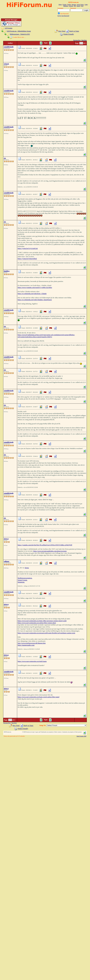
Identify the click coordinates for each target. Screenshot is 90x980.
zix (5, 158)
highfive (7, 271)
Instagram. (21, 582)
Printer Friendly (69, 34)
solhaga (6, 561)
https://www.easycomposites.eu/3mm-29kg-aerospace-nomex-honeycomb (42, 621)
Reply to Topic (74, 31)
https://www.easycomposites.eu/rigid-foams (32, 661)
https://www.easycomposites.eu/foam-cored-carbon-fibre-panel (38, 697)
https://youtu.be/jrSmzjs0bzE (27, 259)
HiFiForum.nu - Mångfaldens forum (19, 31)
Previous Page (77, 40)
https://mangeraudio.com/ (26, 645)
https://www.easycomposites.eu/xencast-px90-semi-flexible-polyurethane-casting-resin (46, 633)
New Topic (62, 31)
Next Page (84, 40)
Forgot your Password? (63, 16)
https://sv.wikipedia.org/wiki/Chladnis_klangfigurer (35, 300)
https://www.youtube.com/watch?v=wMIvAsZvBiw (35, 287)
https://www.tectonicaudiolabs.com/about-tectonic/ (50, 551)
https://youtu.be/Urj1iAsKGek (28, 248)
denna (27, 568)
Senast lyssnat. (23, 580)
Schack (6, 64)
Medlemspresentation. (25, 578)
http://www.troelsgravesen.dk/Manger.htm (32, 643)
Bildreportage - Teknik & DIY (20, 34)
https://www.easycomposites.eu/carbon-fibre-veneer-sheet (37, 623)
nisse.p (6, 539)
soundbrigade (9, 47)
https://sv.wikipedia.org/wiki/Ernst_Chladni (32, 294)
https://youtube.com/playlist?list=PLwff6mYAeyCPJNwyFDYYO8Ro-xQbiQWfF (45, 545)
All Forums (9, 28)
